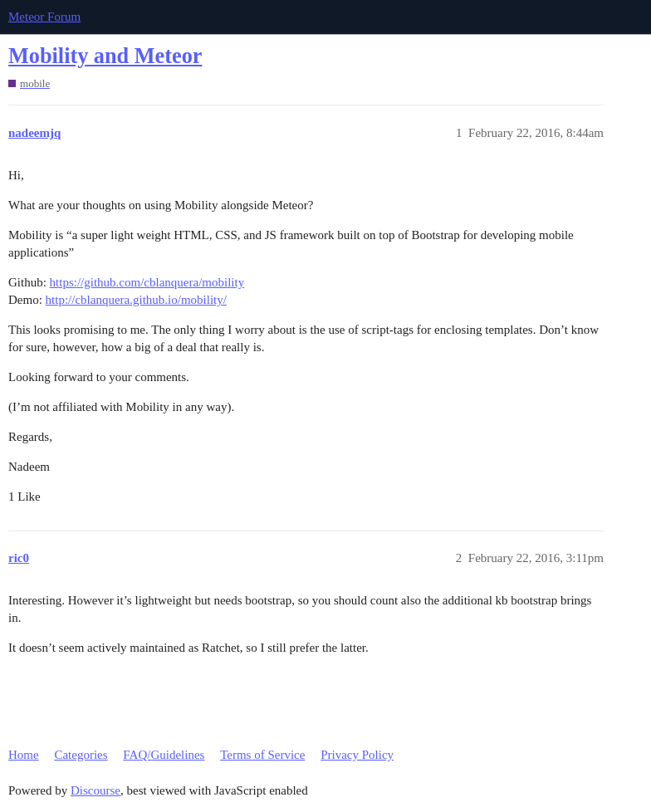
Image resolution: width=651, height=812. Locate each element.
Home (24, 755)
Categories (81, 755)
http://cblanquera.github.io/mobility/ (136, 300)
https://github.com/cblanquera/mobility (147, 282)
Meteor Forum (44, 17)
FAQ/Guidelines (164, 755)
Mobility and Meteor (105, 56)
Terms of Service (262, 755)
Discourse (95, 790)
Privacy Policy (357, 755)
